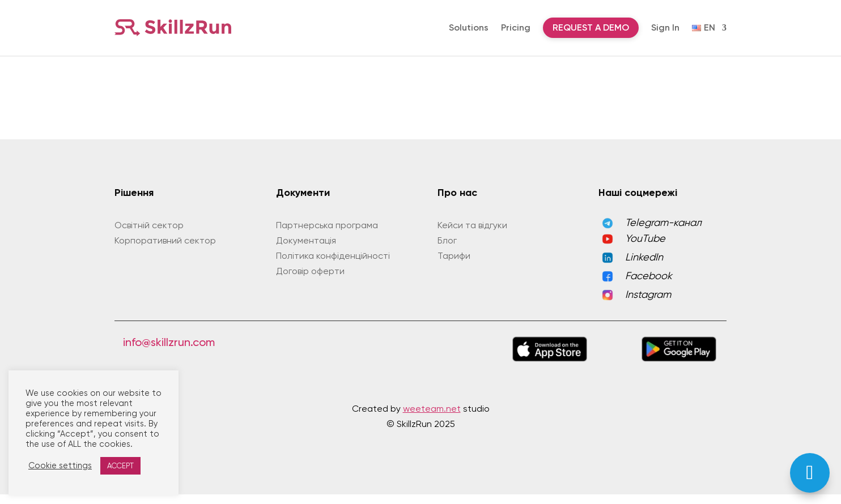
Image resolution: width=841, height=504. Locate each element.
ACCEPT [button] (120, 466)
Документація (306, 250)
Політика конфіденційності (333, 265)
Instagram (648, 304)
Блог (447, 250)
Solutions (469, 27)
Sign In (665, 27)
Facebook (649, 285)
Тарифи (454, 265)
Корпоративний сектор (165, 250)
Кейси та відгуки (472, 235)
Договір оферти (310, 281)
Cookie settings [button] (60, 466)
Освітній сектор (149, 235)
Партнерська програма (327, 235)
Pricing (516, 27)
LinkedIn (644, 266)
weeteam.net (432, 418)
